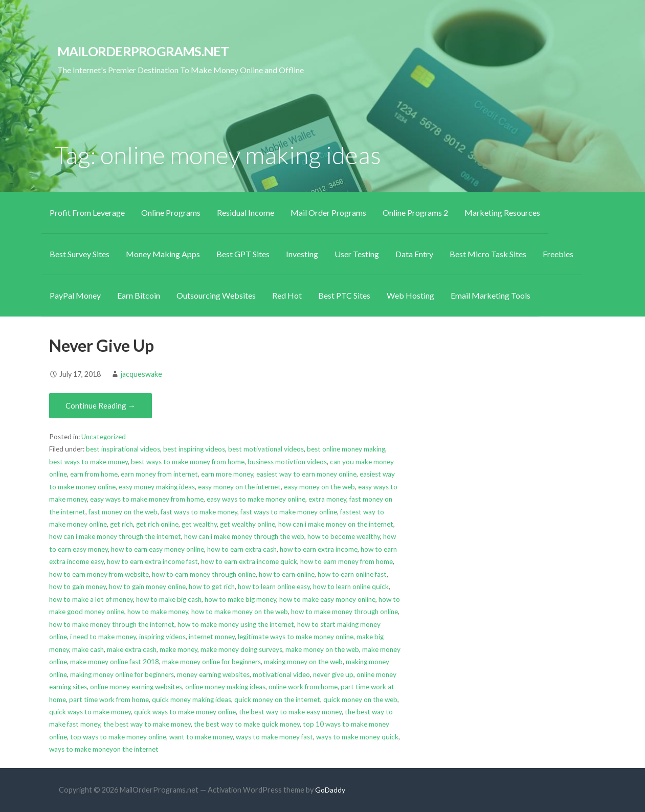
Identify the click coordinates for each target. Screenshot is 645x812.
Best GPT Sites (243, 254)
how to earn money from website (99, 574)
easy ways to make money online (256, 499)
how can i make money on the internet (336, 524)
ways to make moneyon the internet (104, 749)
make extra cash (132, 649)
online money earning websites (136, 687)
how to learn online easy (274, 587)
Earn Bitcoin (139, 295)
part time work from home (109, 700)
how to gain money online (147, 587)
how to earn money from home (347, 561)
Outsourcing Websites (216, 295)
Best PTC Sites (344, 295)
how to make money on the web (240, 612)
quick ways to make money (90, 712)
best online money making (346, 449)
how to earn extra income (319, 549)
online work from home (303, 687)
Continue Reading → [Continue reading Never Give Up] (101, 405)
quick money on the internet (277, 700)
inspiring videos (162, 637)
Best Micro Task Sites (488, 254)
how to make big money (240, 599)
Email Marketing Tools (491, 295)
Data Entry (414, 254)
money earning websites (213, 674)
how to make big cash (169, 599)
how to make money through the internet (112, 624)
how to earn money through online (204, 574)
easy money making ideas (157, 487)
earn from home (94, 474)
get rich (121, 524)
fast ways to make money (199, 512)
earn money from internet (159, 474)
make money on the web (322, 649)
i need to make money (103, 637)
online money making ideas (225, 687)
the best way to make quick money (247, 724)
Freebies (558, 254)
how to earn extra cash (242, 549)
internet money (212, 637)
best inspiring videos (194, 449)
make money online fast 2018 (115, 662)
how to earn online (287, 574)
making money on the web (303, 662)
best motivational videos (266, 449)
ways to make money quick (357, 737)
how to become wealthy (344, 536)
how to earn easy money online (158, 549)
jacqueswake (141, 374)
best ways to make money (88, 462)
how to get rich (212, 587)
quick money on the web (360, 700)
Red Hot (287, 295)
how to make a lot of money (91, 599)
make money (179, 649)
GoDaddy (330, 790)
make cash (88, 649)
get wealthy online (248, 524)
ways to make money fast (274, 737)
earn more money (227, 474)
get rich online (157, 524)
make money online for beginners (212, 662)
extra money (327, 499)
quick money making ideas (192, 700)
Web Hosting (410, 295)
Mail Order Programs (328, 212)
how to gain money (77, 587)
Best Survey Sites (80, 254)
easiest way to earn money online (306, 474)
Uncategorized (104, 437)
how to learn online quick (351, 587)
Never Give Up (102, 345)
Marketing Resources (502, 212)
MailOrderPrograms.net (143, 51)
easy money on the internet (239, 487)
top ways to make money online (118, 737)
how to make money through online (344, 612)
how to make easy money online (327, 599)
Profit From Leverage (87, 212)
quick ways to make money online (185, 712)
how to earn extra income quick (249, 561)
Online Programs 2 (415, 212)
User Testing (357, 254)
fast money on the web (123, 512)
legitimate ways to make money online (296, 637)
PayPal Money (75, 295)
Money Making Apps (163, 254)
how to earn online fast (352, 574)
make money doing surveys (241, 649)
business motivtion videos (287, 462)
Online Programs (171, 212)
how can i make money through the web (244, 536)
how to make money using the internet (236, 624)
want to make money (201, 737)
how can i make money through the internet (115, 536)
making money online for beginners (122, 674)
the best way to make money (147, 724)
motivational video (281, 674)
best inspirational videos (123, 449)
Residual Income (246, 212)
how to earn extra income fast (152, 561)
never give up (333, 674)
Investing (302, 254)
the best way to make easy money (290, 712)
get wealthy (199, 524)
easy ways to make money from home (147, 499)
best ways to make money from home (188, 462)
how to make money (158, 612)
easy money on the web (319, 487)
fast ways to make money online (289, 512)
